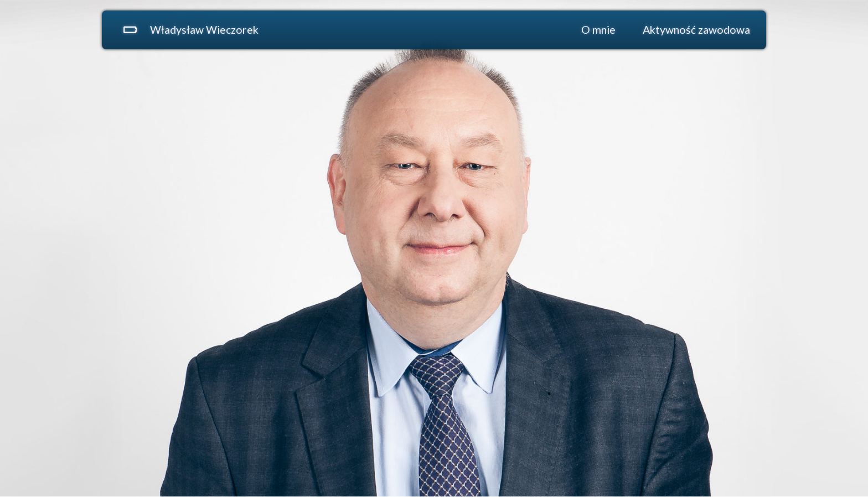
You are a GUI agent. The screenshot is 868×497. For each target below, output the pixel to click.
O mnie (598, 30)
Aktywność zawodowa (696, 30)
